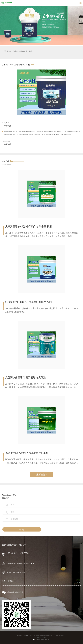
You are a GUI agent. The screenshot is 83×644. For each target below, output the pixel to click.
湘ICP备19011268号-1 (40, 638)
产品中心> (15, 51)
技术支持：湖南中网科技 (40, 640)
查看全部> (41, 475)
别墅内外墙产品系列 (26, 51)
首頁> (9, 51)
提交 (22, 530)
